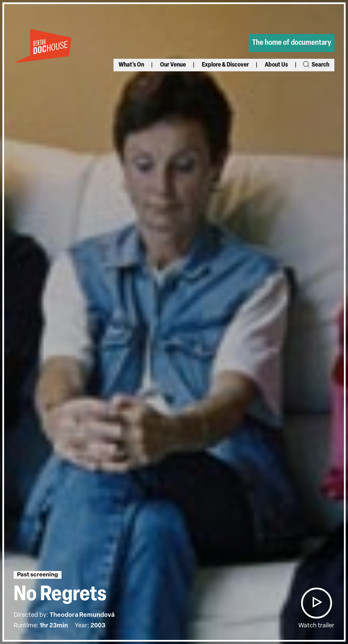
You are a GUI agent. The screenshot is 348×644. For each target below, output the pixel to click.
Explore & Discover (225, 65)
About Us (276, 65)
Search (316, 65)
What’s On (131, 65)
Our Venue (173, 65)
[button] (316, 603)
